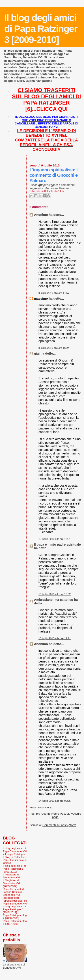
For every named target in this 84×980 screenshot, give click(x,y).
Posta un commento (41, 808)
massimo (41, 299)
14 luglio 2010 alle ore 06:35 (55, 801)
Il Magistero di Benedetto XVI (11, 876)
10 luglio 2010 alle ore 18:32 (55, 594)
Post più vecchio (70, 814)
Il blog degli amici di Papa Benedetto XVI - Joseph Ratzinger (15, 851)
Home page (55, 815)
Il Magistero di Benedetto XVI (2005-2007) (11, 883)
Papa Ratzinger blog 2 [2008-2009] (15, 917)
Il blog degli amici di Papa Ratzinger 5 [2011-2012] (14, 869)
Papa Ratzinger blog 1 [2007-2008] (15, 922)
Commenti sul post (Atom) (59, 825)
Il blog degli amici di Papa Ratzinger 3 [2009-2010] (41, 29)
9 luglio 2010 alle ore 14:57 (54, 293)
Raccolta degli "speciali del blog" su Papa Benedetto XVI (15, 901)
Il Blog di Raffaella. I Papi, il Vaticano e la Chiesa (15, 860)
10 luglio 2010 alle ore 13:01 (55, 539)
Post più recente (40, 814)
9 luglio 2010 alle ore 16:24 (54, 348)
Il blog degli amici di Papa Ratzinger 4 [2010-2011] (14, 909)
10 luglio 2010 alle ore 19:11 (55, 638)
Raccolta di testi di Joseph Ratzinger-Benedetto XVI (14, 892)
